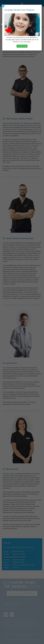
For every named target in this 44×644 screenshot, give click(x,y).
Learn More (22, 46)
